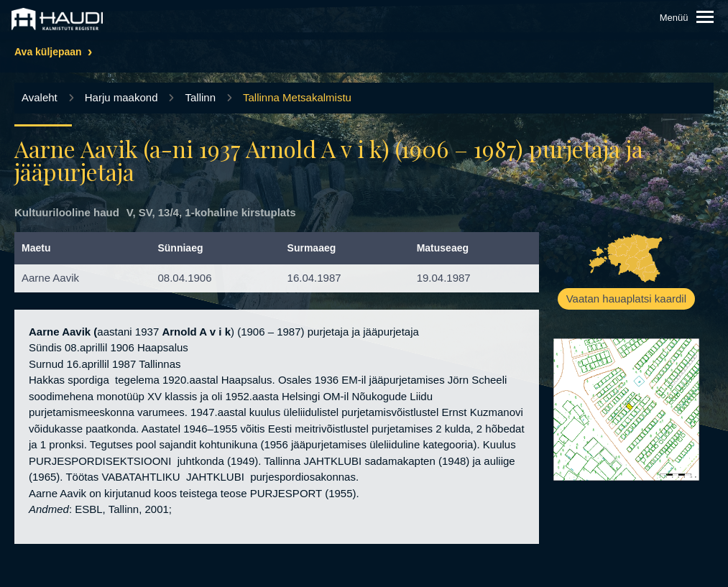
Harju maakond (121, 97)
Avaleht (40, 97)
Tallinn (200, 97)
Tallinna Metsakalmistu (297, 97)
